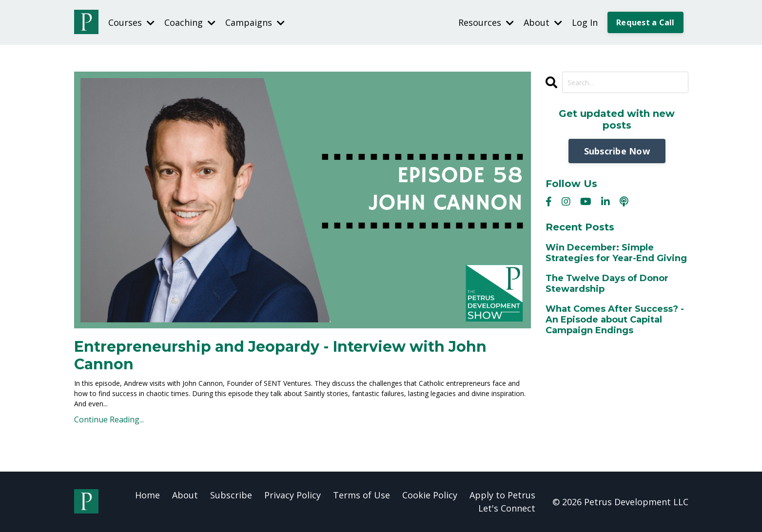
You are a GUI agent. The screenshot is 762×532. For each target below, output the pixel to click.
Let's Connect (507, 508)
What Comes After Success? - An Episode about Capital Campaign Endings (615, 320)
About (543, 22)
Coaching (190, 22)
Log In (585, 22)
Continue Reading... (109, 419)
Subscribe (231, 495)
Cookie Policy (430, 495)
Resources (486, 22)
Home (147, 495)
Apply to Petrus (502, 495)
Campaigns (255, 22)
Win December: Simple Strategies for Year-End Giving (616, 253)
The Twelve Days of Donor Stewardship (607, 284)
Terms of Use (361, 495)
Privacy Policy (293, 495)
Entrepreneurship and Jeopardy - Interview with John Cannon (280, 356)
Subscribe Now (617, 151)
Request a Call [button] (645, 22)
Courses (131, 22)
